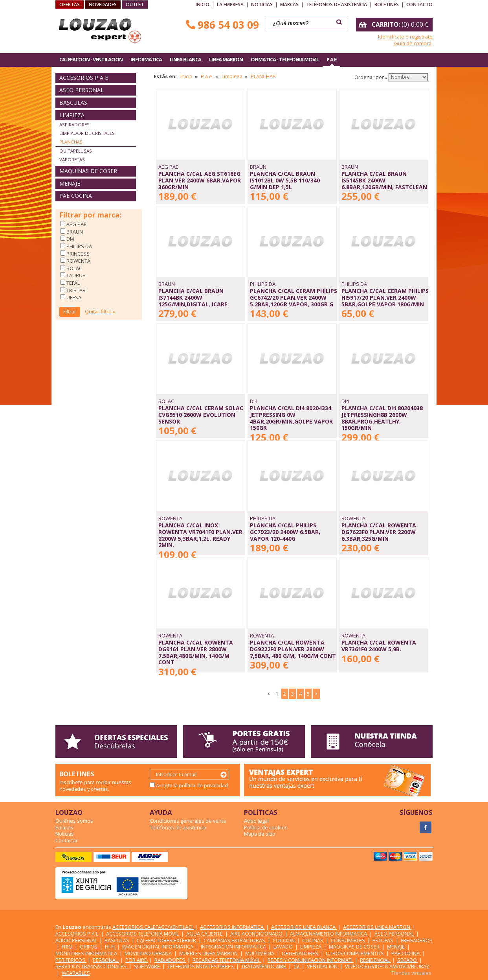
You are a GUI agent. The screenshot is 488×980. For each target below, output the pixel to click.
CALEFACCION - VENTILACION (91, 59)
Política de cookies (266, 827)
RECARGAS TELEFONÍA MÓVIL (227, 960)
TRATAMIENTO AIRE (264, 966)
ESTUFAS (383, 940)
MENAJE (70, 183)
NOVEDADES (103, 5)
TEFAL (72, 283)
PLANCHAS (71, 142)
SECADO (408, 960)
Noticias (262, 5)
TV (297, 966)
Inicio (203, 5)
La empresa (230, 5)
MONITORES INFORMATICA (87, 953)
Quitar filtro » (100, 311)
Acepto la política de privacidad (192, 785)
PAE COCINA (76, 196)
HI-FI (110, 947)
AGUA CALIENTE (205, 934)
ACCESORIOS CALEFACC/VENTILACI (153, 927)
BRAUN (74, 232)
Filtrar (70, 312)
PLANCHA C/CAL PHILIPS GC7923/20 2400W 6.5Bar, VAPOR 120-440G (285, 532)
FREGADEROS (417, 940)
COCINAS (313, 940)
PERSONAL (106, 960)
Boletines (387, 5)
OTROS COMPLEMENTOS (355, 953)
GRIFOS (89, 947)
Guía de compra (413, 43)
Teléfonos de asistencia (337, 5)
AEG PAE (76, 224)
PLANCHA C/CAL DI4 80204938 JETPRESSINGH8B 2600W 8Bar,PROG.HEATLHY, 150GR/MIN (382, 418)
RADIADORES (170, 960)
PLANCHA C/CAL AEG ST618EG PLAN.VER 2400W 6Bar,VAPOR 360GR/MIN (200, 180)
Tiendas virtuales (411, 973)
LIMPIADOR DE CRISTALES (87, 133)
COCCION (284, 940)
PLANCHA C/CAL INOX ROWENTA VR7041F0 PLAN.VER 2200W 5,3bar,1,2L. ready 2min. (200, 535)
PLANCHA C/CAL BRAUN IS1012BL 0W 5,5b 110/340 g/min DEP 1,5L (285, 180)
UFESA (73, 297)
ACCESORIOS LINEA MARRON (377, 927)
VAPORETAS (72, 159)
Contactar (67, 840)
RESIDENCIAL (375, 960)
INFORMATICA (146, 59)
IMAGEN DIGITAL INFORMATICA (158, 947)
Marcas (289, 5)
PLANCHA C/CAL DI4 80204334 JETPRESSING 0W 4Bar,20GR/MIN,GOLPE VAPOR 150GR (291, 418)
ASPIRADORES (74, 124)
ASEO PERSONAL (82, 90)
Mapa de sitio (260, 834)
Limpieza (232, 76)
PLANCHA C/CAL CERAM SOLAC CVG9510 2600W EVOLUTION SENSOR (201, 414)
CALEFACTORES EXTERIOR (167, 940)
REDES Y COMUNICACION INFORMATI (311, 960)
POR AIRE (137, 960)
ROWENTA (78, 261)
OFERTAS (70, 5)
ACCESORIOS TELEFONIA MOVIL (143, 934)
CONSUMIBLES (349, 940)
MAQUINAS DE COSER (88, 171)
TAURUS (75, 275)
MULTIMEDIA (260, 953)
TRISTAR (75, 290)
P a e (207, 76)
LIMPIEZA (72, 115)
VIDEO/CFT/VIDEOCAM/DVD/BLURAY (387, 966)
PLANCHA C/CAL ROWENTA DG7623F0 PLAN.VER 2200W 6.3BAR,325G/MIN (379, 532)
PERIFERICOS (71, 960)
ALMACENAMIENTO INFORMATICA (329, 934)
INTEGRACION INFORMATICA (234, 947)
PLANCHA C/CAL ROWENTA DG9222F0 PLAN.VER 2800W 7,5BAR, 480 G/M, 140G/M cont (293, 649)
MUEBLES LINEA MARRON (209, 953)
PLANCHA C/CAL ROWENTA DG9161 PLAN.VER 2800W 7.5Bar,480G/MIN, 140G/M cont (196, 652)
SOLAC (74, 268)
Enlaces (64, 827)
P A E (331, 59)
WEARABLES (76, 973)
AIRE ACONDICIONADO (257, 934)
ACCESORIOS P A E (84, 78)
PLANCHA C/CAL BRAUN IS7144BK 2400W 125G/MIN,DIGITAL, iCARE (193, 297)
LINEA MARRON (226, 59)
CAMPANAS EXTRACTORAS (235, 940)
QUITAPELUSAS (76, 151)
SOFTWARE (148, 966)
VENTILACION (323, 966)
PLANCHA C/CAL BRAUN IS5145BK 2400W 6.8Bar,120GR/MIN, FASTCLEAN (384, 180)
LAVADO (284, 947)
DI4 (70, 239)
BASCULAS (73, 102)
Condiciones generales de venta (188, 821)
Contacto (419, 5)
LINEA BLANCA (185, 59)
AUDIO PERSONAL (77, 940)
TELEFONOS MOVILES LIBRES (201, 966)
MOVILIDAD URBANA (149, 953)
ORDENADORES (301, 953)
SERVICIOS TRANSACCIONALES (92, 966)
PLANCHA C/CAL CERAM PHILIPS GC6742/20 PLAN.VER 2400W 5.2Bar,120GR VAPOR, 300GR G (294, 297)
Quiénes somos (74, 821)
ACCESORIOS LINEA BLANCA (304, 927)
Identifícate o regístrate (405, 37)
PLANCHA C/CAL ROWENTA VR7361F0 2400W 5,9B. (379, 646)
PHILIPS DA (79, 246)
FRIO (68, 947)
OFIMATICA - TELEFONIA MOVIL (285, 59)
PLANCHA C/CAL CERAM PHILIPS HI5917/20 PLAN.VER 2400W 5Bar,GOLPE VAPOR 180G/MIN (385, 297)
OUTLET (135, 5)
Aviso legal (256, 821)
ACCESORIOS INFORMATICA (232, 927)
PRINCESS (77, 254)
